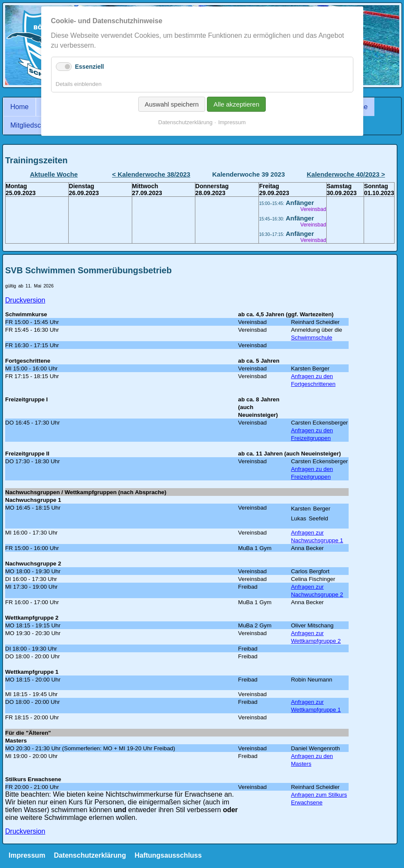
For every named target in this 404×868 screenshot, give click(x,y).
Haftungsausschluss (168, 855)
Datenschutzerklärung (90, 855)
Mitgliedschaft (31, 125)
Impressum (27, 855)
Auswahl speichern (172, 104)
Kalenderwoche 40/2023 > (346, 174)
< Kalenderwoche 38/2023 (151, 174)
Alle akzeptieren (236, 104)
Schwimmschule (312, 338)
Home (20, 107)
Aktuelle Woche (54, 174)
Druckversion (25, 300)
